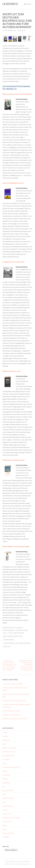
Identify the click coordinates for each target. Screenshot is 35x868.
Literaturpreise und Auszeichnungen (17, 643)
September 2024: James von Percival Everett (14, 701)
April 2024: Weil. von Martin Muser (12, 715)
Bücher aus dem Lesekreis (9, 748)
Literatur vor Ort (7, 814)
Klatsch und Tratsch (8, 791)
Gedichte (5, 771)
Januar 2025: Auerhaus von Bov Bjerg (12, 684)
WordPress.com (24, 864)
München (5, 825)
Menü (29, 4)
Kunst (4, 802)
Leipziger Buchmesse (8, 806)
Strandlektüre (6, 837)
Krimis (4, 794)
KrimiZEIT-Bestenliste (8, 798)
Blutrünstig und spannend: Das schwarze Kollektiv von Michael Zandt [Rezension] (26, 665)
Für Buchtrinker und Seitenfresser (11, 767)
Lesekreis (10, 4)
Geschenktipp (6, 775)
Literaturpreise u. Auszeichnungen (15, 630)
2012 (5, 633)
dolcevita (22, 31)
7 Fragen (5, 732)
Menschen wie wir (7, 821)
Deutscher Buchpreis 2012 (13, 636)
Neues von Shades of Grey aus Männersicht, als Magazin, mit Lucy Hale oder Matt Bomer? (10, 665)
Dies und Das (6, 759)
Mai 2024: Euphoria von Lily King (11, 711)
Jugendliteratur (6, 783)
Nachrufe (5, 829)
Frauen (4, 763)
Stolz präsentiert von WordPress (18, 862)
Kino (4, 787)
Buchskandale (6, 740)
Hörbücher (5, 779)
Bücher (4, 744)
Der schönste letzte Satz (9, 756)
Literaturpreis (9, 640)
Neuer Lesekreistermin (8, 833)
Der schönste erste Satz (9, 752)
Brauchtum (5, 736)
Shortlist (7, 647)
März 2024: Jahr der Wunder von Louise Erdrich (15, 719)
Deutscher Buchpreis (17, 633)
